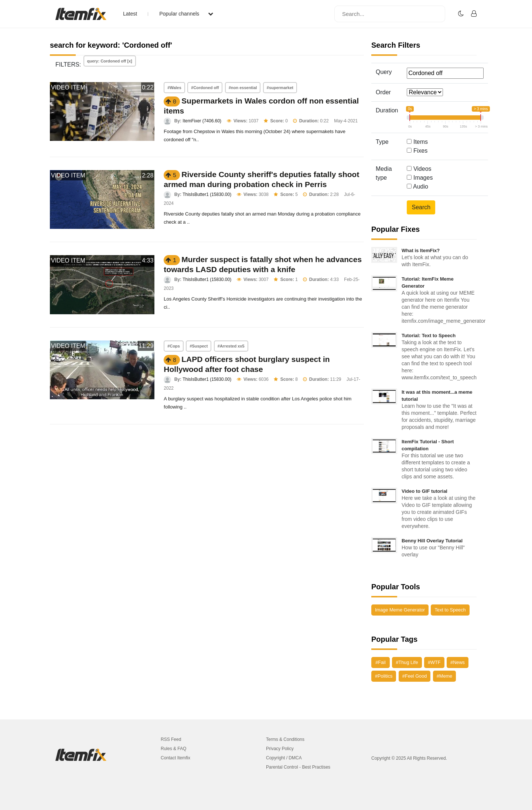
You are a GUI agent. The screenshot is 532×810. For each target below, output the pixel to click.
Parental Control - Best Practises (298, 767)
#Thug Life (407, 662)
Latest (130, 14)
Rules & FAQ (173, 749)
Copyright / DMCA (284, 758)
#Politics (384, 676)
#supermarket (280, 88)
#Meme (444, 676)
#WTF (434, 662)
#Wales (174, 88)
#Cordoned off (205, 88)
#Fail (381, 662)
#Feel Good (415, 676)
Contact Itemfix (175, 758)
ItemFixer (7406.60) (202, 121)
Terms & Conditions (285, 739)
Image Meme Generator (400, 610)
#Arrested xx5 (231, 346)
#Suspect (199, 346)
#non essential (243, 88)
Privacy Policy (280, 749)
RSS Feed (171, 739)
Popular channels (186, 14)
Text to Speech (450, 610)
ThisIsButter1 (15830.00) (207, 194)
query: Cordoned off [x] (110, 61)
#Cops (174, 346)
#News (458, 662)
